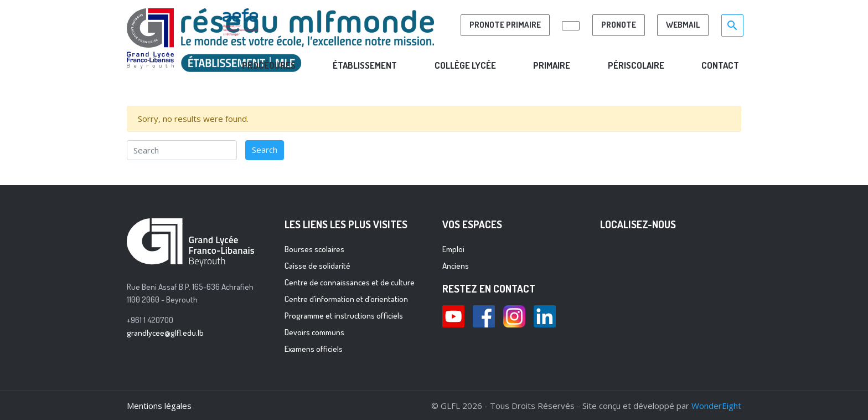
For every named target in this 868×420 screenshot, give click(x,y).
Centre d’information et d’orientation (346, 299)
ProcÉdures (269, 65)
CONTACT (720, 65)
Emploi (453, 249)
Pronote (619, 25)
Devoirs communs (314, 332)
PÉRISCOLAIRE (636, 65)
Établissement (365, 65)
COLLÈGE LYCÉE (465, 65)
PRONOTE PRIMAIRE (505, 25)
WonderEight (716, 406)
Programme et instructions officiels (344, 316)
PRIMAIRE (552, 65)
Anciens (456, 266)
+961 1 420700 (150, 320)
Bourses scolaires (314, 249)
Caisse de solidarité (317, 266)
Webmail (683, 25)
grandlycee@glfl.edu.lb (165, 333)
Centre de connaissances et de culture (350, 282)
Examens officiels (314, 349)
